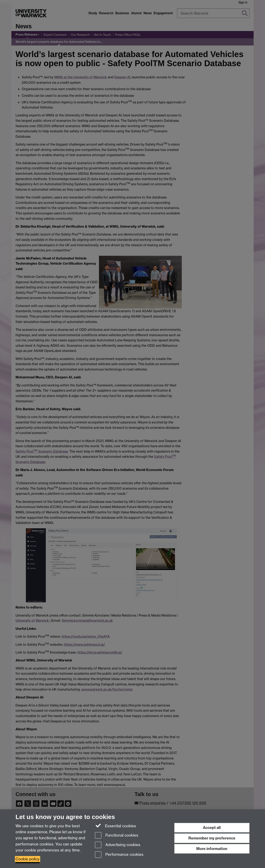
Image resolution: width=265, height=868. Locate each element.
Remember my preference (212, 838)
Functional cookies (117, 836)
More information (212, 849)
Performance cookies (119, 855)
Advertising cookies (118, 845)
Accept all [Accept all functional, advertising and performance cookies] (212, 828)
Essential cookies (115, 826)
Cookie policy (28, 859)
